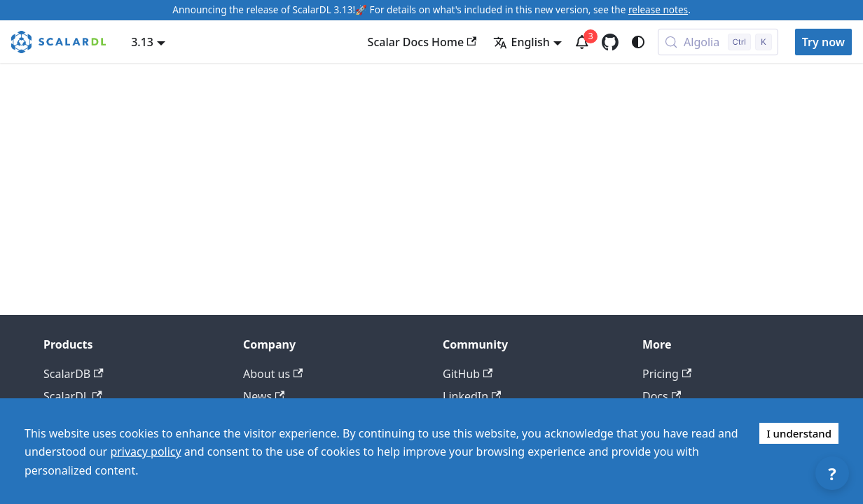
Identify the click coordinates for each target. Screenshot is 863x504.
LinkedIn (472, 396)
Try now (823, 42)
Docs (662, 396)
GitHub (468, 374)
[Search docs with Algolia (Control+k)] (718, 42)
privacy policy (145, 451)
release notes (658, 9)
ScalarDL (73, 396)
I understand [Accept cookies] (799, 433)
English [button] (521, 42)
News (264, 396)
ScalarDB (74, 374)
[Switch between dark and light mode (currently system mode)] (638, 42)
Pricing (667, 374)
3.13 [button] (142, 42)
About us (273, 374)
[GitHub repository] (610, 42)
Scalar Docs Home (422, 42)
